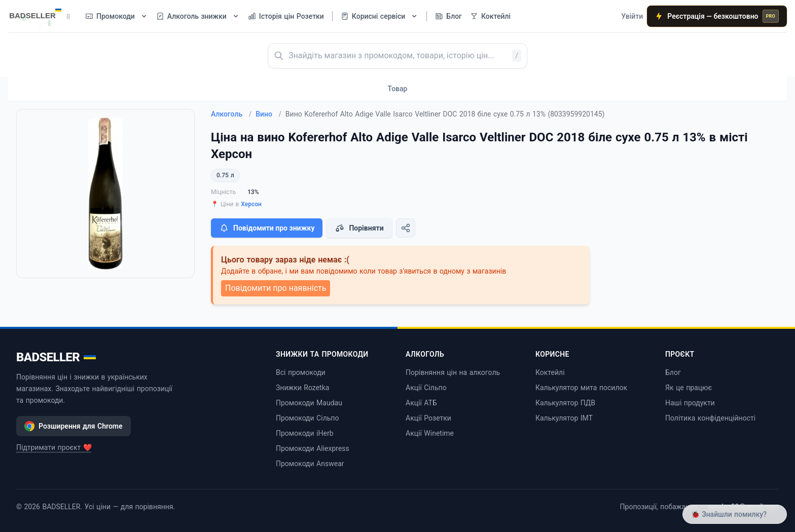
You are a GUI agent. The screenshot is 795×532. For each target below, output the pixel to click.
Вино (268, 114)
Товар (398, 89)
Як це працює (689, 388)
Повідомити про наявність (276, 288)
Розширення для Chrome (74, 426)
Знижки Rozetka (302, 388)
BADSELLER (56, 357)
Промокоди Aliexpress (313, 448)
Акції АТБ (421, 403)
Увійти (632, 16)
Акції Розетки (428, 418)
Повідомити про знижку (267, 228)
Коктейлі (550, 372)
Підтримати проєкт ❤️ (54, 447)
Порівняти (359, 228)
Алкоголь (231, 114)
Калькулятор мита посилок (581, 388)
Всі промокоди (301, 372)
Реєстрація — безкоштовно (717, 16)
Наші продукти (690, 403)
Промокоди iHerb (305, 433)
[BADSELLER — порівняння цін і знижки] (41, 13)
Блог (673, 372)
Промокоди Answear (310, 464)
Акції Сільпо (426, 388)
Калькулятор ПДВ (565, 403)
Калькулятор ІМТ (564, 418)
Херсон (251, 204)
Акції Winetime (430, 433)
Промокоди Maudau (309, 403)
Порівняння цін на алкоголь (453, 372)
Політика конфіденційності (710, 418)
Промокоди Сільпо (307, 418)
